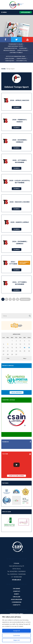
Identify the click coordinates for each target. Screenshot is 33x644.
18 (24, 348)
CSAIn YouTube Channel (16, 476)
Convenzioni (16, 602)
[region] (16, 629)
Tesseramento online (16, 44)
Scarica (17, 107)
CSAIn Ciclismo (10, 59)
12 (17, 299)
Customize (16, 635)
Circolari (16, 597)
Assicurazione (16, 599)
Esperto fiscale (22, 50)
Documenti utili (22, 61)
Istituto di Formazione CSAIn (15, 56)
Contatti (16, 605)
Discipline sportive (11, 48)
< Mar (8, 358)
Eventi (17, 594)
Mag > (25, 358)
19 (29, 348)
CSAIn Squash (10, 61)
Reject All (16, 640)
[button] (30, 316)
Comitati (17, 591)
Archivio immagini (9, 50)
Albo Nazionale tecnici (15, 46)
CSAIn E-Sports (21, 59)
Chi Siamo (16, 589)
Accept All (16, 631)
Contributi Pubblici (16, 52)
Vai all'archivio (17, 392)
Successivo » (25, 299)
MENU (4, 12)
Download (23, 48)
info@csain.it (16, 580)
